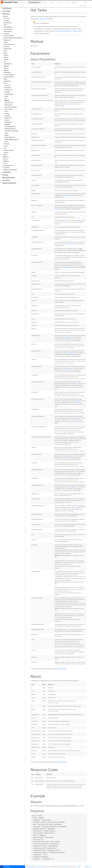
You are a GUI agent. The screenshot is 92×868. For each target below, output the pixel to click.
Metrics (6, 68)
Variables (7, 92)
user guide (67, 104)
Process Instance (9, 77)
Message (6, 66)
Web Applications (9, 178)
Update (7, 135)
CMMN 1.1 (6, 161)
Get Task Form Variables (11, 131)
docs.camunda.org (39, 867)
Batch (5, 25)
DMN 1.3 (6, 159)
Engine (6, 42)
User (5, 148)
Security (67, 2)
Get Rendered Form (10, 129)
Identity (6, 57)
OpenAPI (6, 21)
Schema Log (7, 81)
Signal (5, 79)
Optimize (45, 2)
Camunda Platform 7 (34, 2)
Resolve (7, 120)
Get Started (23, 2)
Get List (7, 101)
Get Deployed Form (10, 127)
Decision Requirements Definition (13, 38)
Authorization (8, 23)
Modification (7, 72)
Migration (6, 70)
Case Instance (8, 31)
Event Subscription (9, 44)
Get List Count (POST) (11, 107)
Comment (7, 85)
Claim (6, 111)
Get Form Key (8, 109)
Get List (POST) (9, 103)
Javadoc (5, 155)
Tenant (6, 146)
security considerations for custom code (68, 31)
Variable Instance (9, 150)
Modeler (5, 175)
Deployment (7, 40)
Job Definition (8, 64)
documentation (62, 669)
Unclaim (7, 114)
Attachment (8, 88)
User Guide (6, 11)
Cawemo (52, 2)
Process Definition (9, 75)
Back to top (88, 867)
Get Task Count (42, 19)
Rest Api (6, 16)
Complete (7, 116)
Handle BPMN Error (10, 137)
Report (6, 96)
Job (5, 62)
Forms (5, 163)
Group (6, 53)
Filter (5, 51)
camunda (65, 867)
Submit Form (8, 118)
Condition (7, 34)
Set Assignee (8, 122)
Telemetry (7, 144)
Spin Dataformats (8, 165)
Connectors (6, 168)
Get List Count (9, 105)
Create (6, 133)
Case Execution (8, 29)
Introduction (7, 8)
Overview (6, 18)
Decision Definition (9, 36)
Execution (7, 47)
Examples (6, 180)
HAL (69, 781)
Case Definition (8, 27)
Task (5, 83)
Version (6, 153)
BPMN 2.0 (6, 157)
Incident (6, 59)
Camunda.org (83, 6)
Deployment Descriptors (10, 170)
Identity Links (8, 90)
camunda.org (30, 867)
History (6, 55)
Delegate (7, 124)
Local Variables (9, 94)
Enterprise (60, 2)
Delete (6, 142)
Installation (7, 172)
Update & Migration (9, 183)
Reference (6, 14)
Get (6, 98)
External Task (8, 49)
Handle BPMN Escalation (11, 140)
